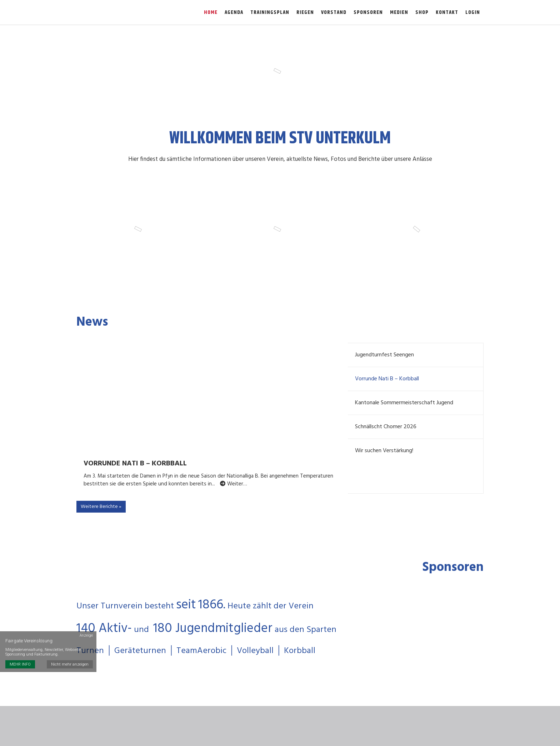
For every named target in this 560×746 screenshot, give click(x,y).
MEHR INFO (20, 664)
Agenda (234, 12)
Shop (422, 12)
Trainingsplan (270, 12)
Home (211, 12)
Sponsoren (368, 12)
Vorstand (334, 12)
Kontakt (447, 12)
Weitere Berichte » (101, 507)
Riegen (305, 12)
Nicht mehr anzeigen (70, 664)
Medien (399, 12)
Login (473, 12)
